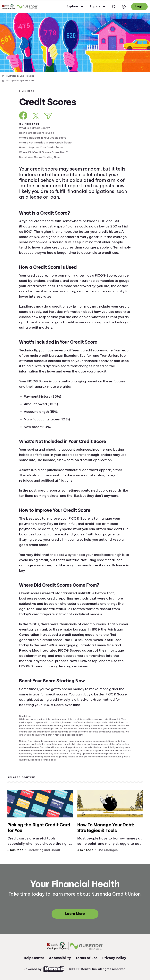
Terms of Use (87, 958)
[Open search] (114, 7)
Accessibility (60, 958)
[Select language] (124, 7)
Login (139, 6)
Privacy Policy (114, 958)
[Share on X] (36, 116)
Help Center (34, 958)
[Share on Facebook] (23, 115)
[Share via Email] (48, 116)
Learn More (75, 914)
